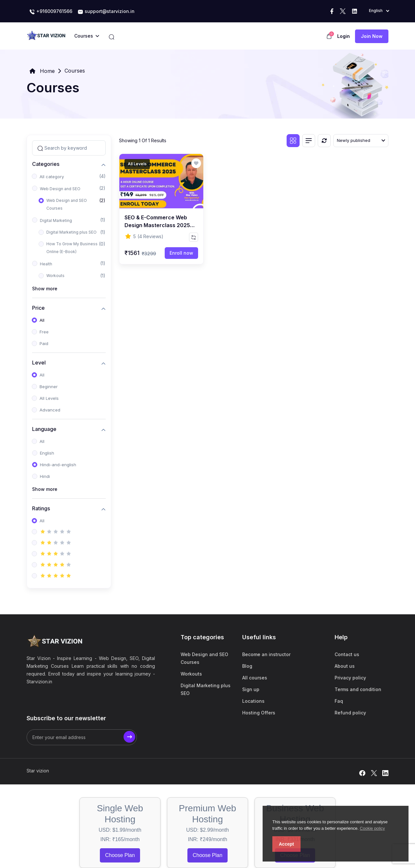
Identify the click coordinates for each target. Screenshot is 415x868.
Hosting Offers (259, 713)
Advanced (50, 410)
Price (38, 308)
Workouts (55, 276)
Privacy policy (350, 678)
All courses (255, 678)
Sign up (251, 689)
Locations (253, 701)
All (42, 320)
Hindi (45, 476)
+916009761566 (51, 12)
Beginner (49, 387)
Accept (286, 844)
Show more (45, 289)
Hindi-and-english (58, 465)
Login (344, 36)
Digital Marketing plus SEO (71, 232)
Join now (372, 36)
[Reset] (324, 141)
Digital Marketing (56, 220)
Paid (44, 343)
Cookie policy (372, 828)
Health (46, 264)
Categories (46, 164)
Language (44, 429)
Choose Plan (120, 855)
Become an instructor (266, 654)
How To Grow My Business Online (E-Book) (72, 248)
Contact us (347, 654)
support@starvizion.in (106, 12)
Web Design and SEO (60, 189)
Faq (339, 701)
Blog (247, 666)
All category (52, 177)
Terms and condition (358, 689)
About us (345, 666)
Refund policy (350, 713)
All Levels (49, 398)
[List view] (309, 141)
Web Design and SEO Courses (67, 204)
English (47, 453)
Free (44, 332)
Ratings (41, 508)
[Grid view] (293, 141)
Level (39, 362)
